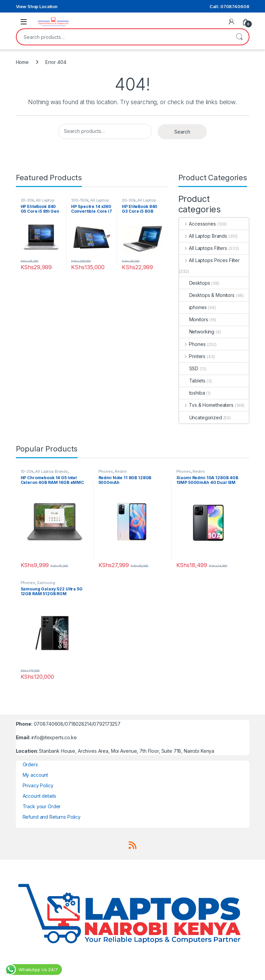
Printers (192, 356)
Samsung (46, 583)
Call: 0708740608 (229, 6)
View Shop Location (37, 6)
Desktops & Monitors (207, 295)
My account (36, 775)
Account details (39, 796)
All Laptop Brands (203, 236)
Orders (30, 764)
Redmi (121, 471)
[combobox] (123, 37)
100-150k (80, 200)
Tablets (192, 381)
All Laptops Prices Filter (209, 260)
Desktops (195, 283)
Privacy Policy (38, 785)
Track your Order (42, 806)
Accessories (197, 224)
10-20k (27, 471)
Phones (192, 344)
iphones (193, 307)
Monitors (194, 319)
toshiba (192, 393)
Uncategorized (201, 417)
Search (239, 37)
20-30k (27, 200)
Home (22, 62)
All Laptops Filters (203, 248)
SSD (189, 368)
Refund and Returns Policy (52, 817)
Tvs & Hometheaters (206, 405)
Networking (197, 332)
